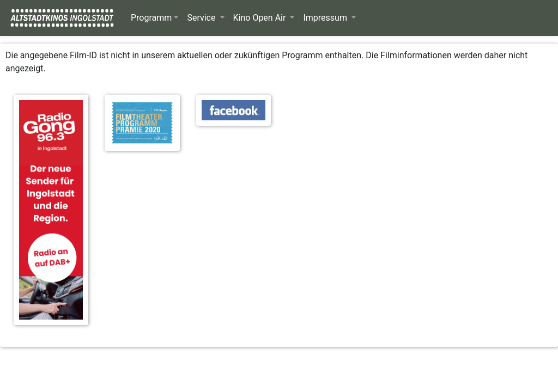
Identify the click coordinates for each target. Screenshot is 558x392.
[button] (154, 18)
